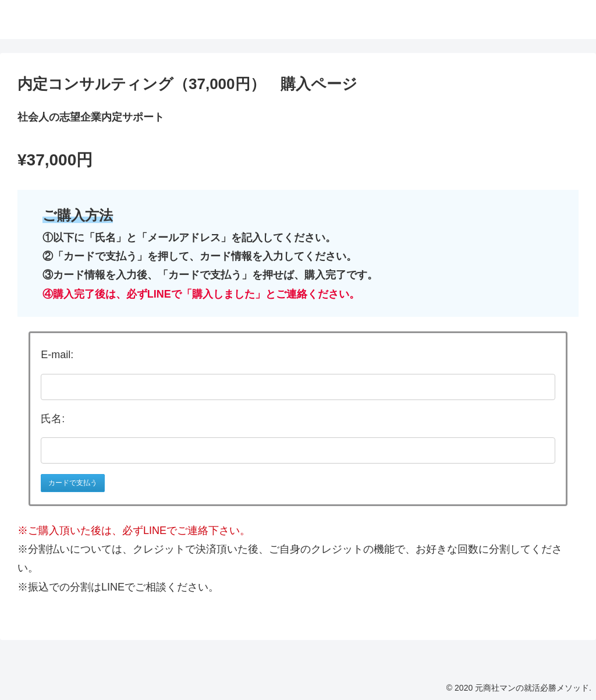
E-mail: (57, 355)
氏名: (53, 419)
